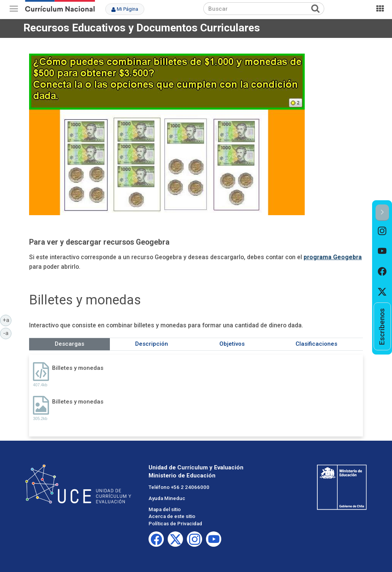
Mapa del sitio (165, 509)
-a (7, 333)
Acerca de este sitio (172, 516)
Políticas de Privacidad (175, 524)
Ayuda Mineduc (167, 498)
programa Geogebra (333, 257)
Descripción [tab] (152, 344)
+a (7, 320)
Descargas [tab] (69, 344)
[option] (382, 231)
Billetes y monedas (78, 368)
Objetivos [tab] (232, 344)
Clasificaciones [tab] (316, 344)
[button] (382, 213)
